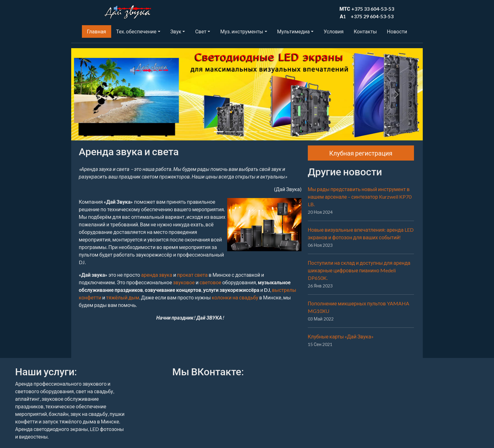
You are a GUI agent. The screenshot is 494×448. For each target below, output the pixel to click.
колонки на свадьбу (235, 297)
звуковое (184, 282)
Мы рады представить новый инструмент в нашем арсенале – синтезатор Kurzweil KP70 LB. (360, 197)
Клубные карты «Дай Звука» (341, 336)
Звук (176, 31)
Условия (333, 31)
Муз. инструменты (242, 31)
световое (210, 282)
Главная (97, 31)
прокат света (192, 275)
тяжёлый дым (123, 297)
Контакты (365, 31)
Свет (201, 31)
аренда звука (157, 275)
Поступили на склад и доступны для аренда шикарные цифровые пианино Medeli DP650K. (359, 270)
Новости (397, 31)
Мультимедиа (293, 31)
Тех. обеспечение (136, 31)
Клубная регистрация (361, 153)
